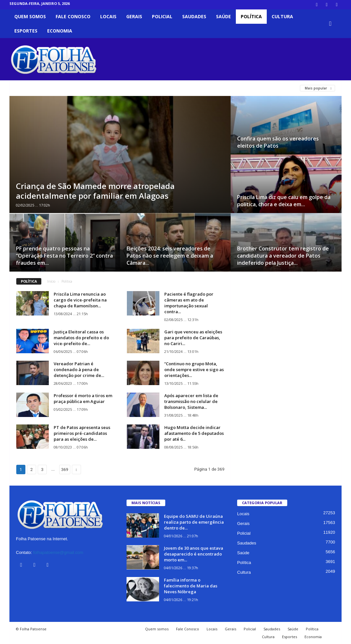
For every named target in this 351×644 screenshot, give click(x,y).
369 (65, 470)
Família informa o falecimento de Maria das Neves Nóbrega (191, 586)
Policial (162, 16)
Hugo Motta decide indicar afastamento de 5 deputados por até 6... (194, 433)
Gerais (134, 16)
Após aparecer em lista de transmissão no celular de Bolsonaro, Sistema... (191, 401)
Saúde (223, 16)
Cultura (282, 16)
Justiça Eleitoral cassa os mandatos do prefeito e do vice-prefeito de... (81, 338)
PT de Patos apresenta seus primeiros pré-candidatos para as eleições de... (82, 433)
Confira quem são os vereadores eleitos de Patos (278, 142)
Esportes (26, 31)
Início (51, 281)
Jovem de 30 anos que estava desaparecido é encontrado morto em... (194, 554)
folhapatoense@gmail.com (58, 552)
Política (251, 16)
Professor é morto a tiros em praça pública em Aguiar (83, 398)
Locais (108, 16)
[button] (332, 24)
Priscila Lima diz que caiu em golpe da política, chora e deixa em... (284, 201)
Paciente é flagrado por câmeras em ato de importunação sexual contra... (189, 303)
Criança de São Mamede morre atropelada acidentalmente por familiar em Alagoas (95, 191)
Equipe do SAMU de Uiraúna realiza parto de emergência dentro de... (194, 522)
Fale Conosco (73, 16)
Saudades (194, 16)
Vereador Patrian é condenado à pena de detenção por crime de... (79, 369)
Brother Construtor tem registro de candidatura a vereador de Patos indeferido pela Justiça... (283, 256)
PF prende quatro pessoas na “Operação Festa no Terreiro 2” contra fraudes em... (64, 256)
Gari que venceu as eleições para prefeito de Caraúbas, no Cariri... (193, 338)
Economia (60, 31)
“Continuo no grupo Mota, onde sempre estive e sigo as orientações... (194, 369)
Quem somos (30, 16)
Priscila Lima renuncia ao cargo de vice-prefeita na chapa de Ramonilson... (80, 300)
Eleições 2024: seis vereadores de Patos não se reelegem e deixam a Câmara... (170, 256)
